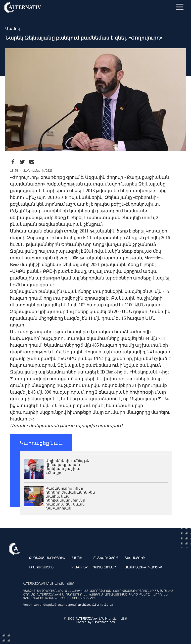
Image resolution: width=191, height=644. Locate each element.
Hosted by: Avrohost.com (95, 622)
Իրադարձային (41, 568)
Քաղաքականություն (47, 558)
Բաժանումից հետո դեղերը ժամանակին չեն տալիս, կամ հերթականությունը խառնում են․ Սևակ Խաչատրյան (70, 498)
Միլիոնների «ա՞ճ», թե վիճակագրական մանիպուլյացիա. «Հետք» (67, 467)
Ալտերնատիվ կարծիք (143, 568)
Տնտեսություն (106, 558)
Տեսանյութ (135, 558)
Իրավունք (79, 568)
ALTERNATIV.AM (87, 619)
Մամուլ (77, 558)
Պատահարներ (104, 568)
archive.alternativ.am (96, 605)
